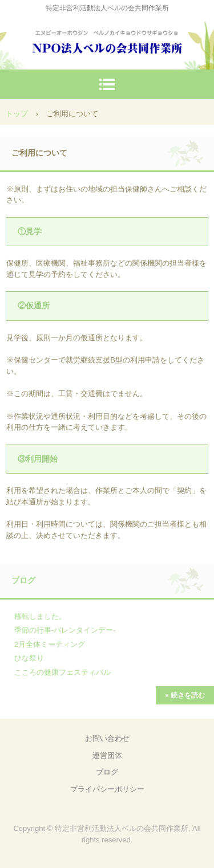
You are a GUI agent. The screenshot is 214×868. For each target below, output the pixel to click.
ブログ (23, 580)
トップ (17, 114)
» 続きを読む (185, 695)
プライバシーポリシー (107, 789)
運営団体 (107, 755)
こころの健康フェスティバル (62, 672)
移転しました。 (40, 616)
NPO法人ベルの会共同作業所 (107, 40)
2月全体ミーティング (50, 644)
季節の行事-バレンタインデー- (65, 630)
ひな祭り (29, 658)
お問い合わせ (107, 738)
